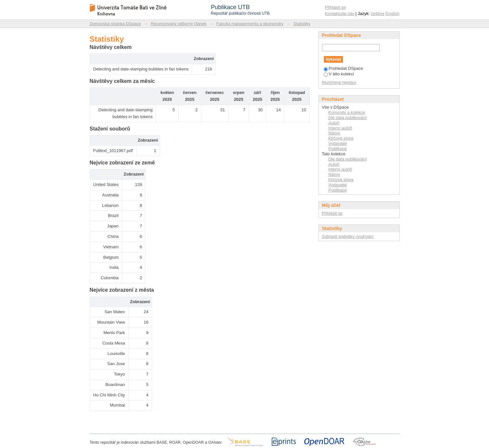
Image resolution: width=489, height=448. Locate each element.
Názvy (334, 133)
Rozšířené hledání (339, 82)
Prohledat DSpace (344, 68)
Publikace (338, 149)
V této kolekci (339, 74)
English (393, 14)
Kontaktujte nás (340, 14)
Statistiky (302, 24)
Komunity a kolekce (347, 112)
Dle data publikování (348, 118)
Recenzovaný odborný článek (179, 24)
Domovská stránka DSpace (115, 24)
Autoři (334, 123)
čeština (378, 14)
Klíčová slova (341, 138)
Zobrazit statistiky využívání (348, 236)
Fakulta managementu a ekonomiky (250, 24)
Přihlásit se (335, 7)
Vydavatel (338, 143)
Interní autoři (340, 128)
